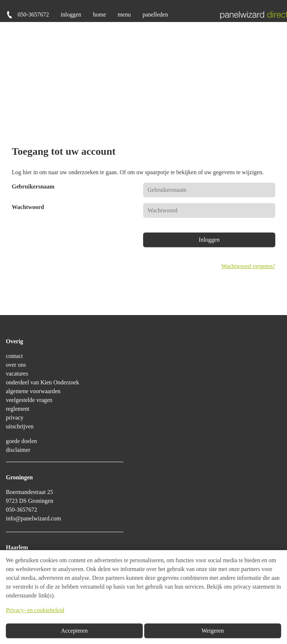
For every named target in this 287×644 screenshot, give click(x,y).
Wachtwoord (28, 207)
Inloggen (209, 240)
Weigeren (213, 631)
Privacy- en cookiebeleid (35, 610)
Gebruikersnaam (33, 186)
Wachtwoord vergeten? (248, 266)
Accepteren (74, 631)
